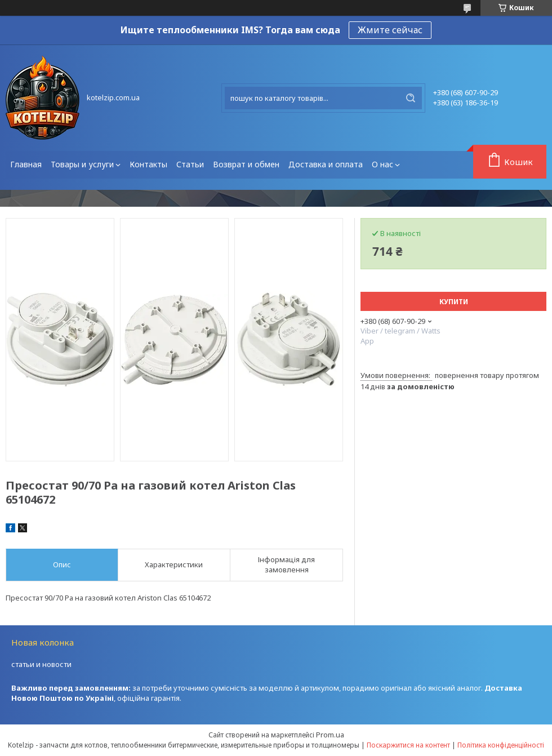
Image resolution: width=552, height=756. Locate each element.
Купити (454, 302)
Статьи (190, 164)
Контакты (148, 164)
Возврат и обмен (246, 164)
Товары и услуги (82, 164)
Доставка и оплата (326, 164)
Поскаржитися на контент (408, 745)
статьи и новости (41, 664)
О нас (382, 164)
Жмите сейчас (390, 30)
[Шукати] (411, 98)
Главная (26, 164)
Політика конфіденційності (501, 745)
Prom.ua (330, 735)
